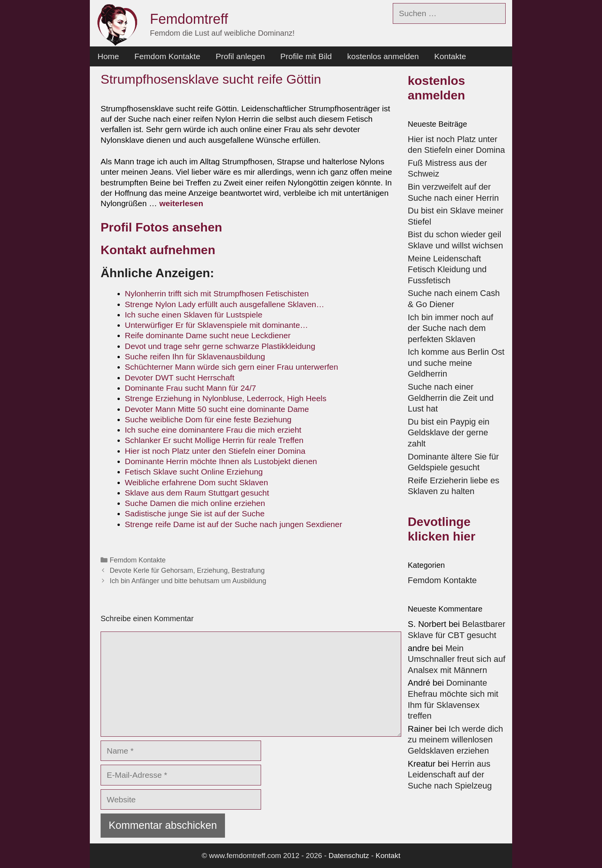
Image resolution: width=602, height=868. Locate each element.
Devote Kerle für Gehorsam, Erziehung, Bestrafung (187, 570)
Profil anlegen (240, 56)
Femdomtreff (189, 19)
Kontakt (388, 856)
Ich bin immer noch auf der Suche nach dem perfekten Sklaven (451, 328)
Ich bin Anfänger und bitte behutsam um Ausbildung (188, 581)
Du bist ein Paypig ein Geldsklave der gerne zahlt (449, 433)
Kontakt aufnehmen (158, 250)
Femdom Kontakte (167, 56)
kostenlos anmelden (383, 56)
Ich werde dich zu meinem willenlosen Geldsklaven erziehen (455, 740)
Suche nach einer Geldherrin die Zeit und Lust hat (451, 398)
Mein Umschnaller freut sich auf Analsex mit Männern (456, 659)
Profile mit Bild (306, 56)
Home (108, 56)
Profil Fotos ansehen (163, 227)
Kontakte (450, 56)
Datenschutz (349, 856)
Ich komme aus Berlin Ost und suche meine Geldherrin (456, 363)
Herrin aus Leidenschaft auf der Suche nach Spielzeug (450, 775)
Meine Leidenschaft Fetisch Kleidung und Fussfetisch (447, 269)
